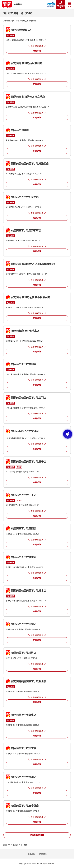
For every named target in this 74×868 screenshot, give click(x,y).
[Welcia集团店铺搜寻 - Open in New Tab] (51, 4)
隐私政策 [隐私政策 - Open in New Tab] (31, 854)
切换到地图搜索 (37, 835)
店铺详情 (37, 51)
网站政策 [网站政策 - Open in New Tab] (43, 854)
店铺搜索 (12, 4)
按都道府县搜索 (61, 5)
